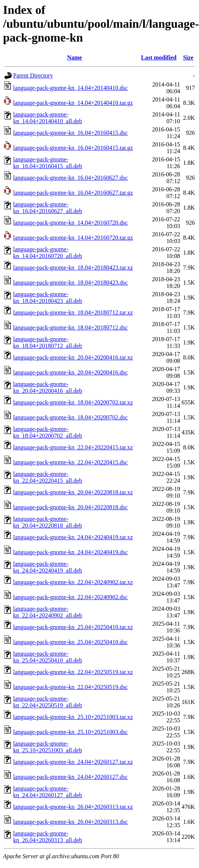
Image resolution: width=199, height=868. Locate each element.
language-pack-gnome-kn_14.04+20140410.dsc (70, 88)
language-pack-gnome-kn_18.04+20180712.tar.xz (73, 312)
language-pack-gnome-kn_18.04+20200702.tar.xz (73, 402)
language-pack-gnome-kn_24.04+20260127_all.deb (48, 792)
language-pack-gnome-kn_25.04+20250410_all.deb (48, 657)
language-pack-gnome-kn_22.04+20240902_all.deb (48, 612)
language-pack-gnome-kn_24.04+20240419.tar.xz (73, 537)
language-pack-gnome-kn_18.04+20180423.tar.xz (73, 268)
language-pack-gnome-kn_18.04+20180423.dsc (70, 283)
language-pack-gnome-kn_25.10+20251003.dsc (70, 732)
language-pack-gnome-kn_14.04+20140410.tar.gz (73, 103)
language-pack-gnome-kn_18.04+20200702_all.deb (48, 432)
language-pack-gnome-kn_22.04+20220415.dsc (70, 462)
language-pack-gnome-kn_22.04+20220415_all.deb (48, 477)
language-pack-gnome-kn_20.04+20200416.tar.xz (73, 357)
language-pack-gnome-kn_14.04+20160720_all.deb (48, 253)
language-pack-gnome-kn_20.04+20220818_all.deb (48, 522)
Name (75, 57)
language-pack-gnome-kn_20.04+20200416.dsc (70, 372)
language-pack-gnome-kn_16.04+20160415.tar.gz (73, 148)
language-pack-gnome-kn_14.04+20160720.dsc (70, 223)
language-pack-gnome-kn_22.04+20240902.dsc (70, 597)
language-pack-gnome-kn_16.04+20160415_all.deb (48, 163)
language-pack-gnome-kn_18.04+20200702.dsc (70, 417)
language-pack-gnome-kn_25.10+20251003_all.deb (48, 747)
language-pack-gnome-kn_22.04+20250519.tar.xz (73, 672)
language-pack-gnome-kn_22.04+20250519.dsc (70, 687)
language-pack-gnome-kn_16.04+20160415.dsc (70, 133)
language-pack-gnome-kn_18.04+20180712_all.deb (48, 342)
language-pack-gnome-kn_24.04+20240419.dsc (70, 552)
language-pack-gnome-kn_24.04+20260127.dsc (70, 777)
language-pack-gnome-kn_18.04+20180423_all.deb (48, 298)
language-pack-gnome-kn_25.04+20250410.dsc (70, 642)
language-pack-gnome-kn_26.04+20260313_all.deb (48, 837)
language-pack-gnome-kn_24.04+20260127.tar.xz (73, 762)
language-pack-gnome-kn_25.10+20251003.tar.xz (73, 717)
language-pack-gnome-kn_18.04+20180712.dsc (70, 327)
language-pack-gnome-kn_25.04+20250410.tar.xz (73, 627)
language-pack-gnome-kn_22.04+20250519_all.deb (48, 702)
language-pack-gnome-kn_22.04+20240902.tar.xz (73, 582)
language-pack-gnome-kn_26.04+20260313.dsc (70, 822)
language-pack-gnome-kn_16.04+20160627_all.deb (48, 208)
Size (188, 57)
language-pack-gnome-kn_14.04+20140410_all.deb (48, 118)
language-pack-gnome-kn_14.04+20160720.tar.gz (73, 238)
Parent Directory (33, 75)
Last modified (159, 57)
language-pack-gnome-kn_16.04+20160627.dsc (70, 178)
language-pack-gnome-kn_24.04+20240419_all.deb (48, 567)
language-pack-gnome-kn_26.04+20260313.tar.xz (73, 807)
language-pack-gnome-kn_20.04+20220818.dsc (70, 507)
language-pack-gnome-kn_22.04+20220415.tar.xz (73, 447)
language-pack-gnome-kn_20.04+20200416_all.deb (48, 387)
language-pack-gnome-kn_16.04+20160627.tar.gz (73, 193)
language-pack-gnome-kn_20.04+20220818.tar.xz (73, 492)
